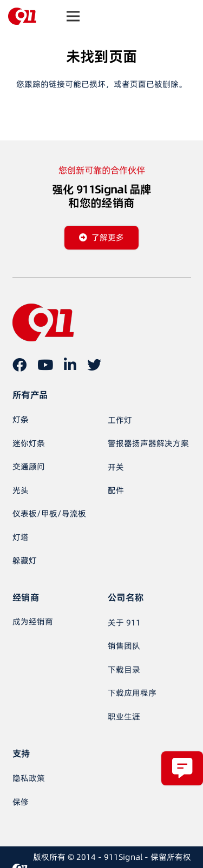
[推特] (94, 365)
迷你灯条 (29, 443)
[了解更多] (101, 238)
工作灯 (120, 420)
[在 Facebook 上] (19, 365)
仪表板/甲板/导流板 (49, 513)
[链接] (22, 16)
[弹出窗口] (182, 768)
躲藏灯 (25, 560)
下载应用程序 (132, 693)
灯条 (21, 419)
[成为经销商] (33, 622)
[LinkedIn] (70, 365)
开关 (116, 467)
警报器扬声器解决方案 (148, 443)
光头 (21, 490)
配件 (116, 490)
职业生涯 (124, 716)
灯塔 (21, 537)
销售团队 (124, 646)
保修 (21, 802)
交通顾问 (29, 466)
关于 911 (124, 623)
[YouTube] (45, 365)
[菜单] (73, 16)
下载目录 (124, 669)
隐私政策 (29, 778)
